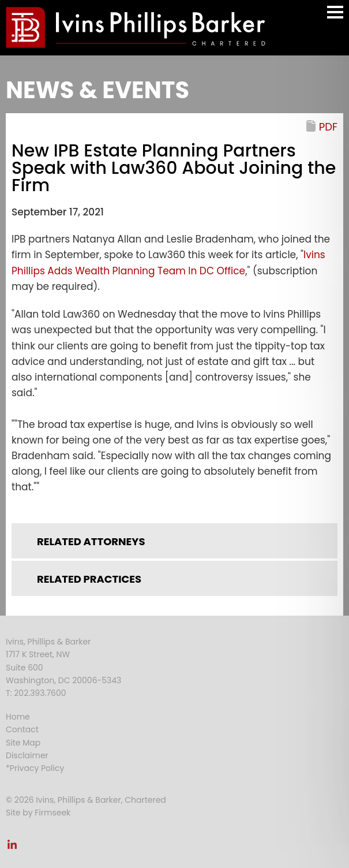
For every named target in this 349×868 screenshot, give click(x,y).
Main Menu (335, 18)
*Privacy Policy (35, 768)
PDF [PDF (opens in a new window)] (328, 127)
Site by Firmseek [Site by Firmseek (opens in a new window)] (38, 813)
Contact (22, 729)
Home (18, 717)
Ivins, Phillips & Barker (48, 642)
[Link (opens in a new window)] (12, 848)
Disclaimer (27, 755)
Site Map (23, 743)
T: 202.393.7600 (36, 693)
